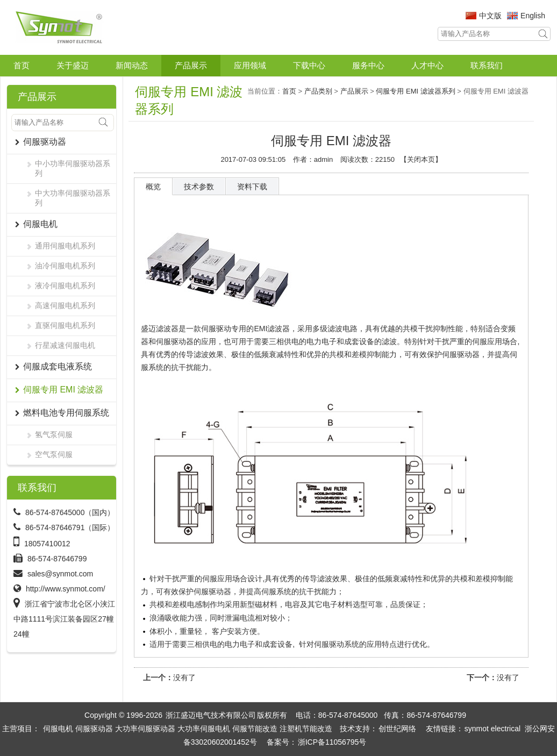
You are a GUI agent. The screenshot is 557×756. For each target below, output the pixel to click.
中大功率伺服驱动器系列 (73, 198)
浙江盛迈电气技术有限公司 (211, 715)
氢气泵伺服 (54, 434)
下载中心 (309, 65)
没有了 (184, 677)
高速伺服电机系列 (65, 305)
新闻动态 (132, 65)
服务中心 (368, 65)
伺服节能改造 (255, 729)
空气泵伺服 (54, 454)
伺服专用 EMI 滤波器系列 (415, 91)
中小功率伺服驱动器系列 (73, 168)
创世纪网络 (397, 729)
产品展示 (191, 65)
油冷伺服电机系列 (65, 266)
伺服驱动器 (94, 729)
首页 (22, 65)
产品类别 (318, 91)
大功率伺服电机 (204, 729)
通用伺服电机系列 (65, 246)
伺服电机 (58, 729)
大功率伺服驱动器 (145, 729)
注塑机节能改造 (306, 729)
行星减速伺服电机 (65, 345)
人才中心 (427, 65)
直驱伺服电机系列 (65, 325)
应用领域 (250, 65)
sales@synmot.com (60, 574)
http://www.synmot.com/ (66, 589)
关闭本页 (421, 159)
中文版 (490, 16)
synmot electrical (492, 729)
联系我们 (487, 65)
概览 (153, 187)
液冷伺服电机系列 (65, 286)
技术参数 (199, 187)
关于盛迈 (73, 65)
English (533, 16)
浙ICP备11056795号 (332, 742)
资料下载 (252, 187)
